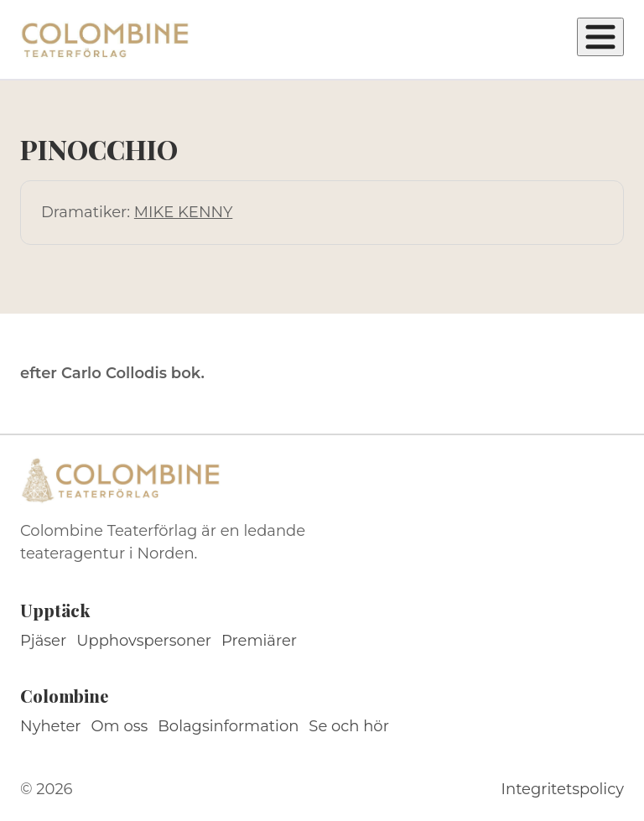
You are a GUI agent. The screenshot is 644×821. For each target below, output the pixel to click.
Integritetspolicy (563, 789)
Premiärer (259, 641)
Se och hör (349, 726)
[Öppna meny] (600, 37)
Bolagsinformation (228, 726)
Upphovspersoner (144, 641)
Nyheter (51, 726)
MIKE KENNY (183, 212)
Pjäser (43, 641)
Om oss (120, 726)
